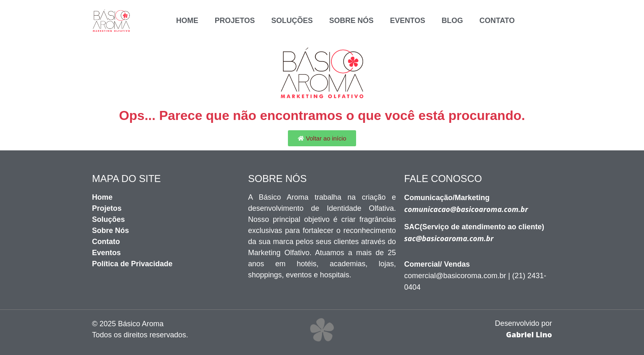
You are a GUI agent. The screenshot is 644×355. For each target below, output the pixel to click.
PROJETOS (235, 21)
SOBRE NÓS (351, 21)
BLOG (452, 21)
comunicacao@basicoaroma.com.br (466, 209)
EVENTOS (408, 21)
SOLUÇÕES (292, 21)
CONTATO (497, 21)
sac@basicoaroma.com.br (449, 238)
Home (187, 21)
